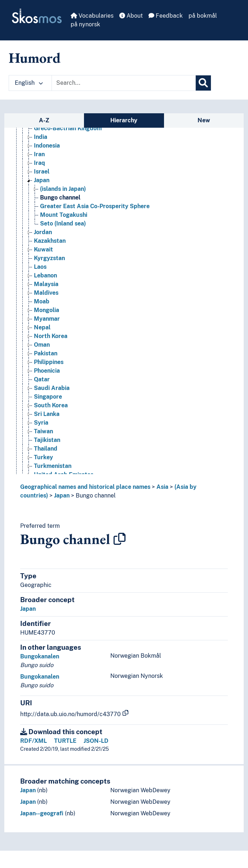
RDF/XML (34, 741)
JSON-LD (96, 741)
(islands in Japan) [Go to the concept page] (63, 189)
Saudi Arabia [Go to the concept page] (52, 388)
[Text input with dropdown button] (124, 83)
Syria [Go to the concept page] (41, 423)
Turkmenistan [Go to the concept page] (53, 466)
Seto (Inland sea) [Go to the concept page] (63, 223)
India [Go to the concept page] (41, 137)
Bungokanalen (40, 656)
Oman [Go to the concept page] (42, 345)
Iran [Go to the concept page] (39, 154)
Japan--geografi (42, 813)
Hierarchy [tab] (124, 120)
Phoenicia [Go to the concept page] (47, 371)
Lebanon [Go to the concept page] (45, 275)
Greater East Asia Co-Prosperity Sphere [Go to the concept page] (95, 206)
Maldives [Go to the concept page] (46, 293)
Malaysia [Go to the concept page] (46, 284)
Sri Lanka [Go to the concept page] (47, 414)
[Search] (203, 83)
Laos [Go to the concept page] (40, 267)
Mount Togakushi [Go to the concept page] (64, 215)
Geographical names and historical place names (85, 487)
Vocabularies (92, 16)
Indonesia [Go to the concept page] (47, 146)
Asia (162, 487)
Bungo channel (96, 496)
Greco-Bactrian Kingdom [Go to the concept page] (68, 128)
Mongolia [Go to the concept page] (46, 310)
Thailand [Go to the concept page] (46, 449)
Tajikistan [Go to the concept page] (47, 440)
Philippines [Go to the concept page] (49, 362)
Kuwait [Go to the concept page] (43, 249)
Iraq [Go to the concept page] (39, 163)
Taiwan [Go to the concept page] (43, 431)
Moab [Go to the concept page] (42, 301)
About (131, 16)
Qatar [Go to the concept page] (42, 379)
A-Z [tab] (44, 120)
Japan (62, 496)
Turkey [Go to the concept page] (43, 457)
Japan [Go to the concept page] (42, 180)
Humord (35, 58)
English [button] (29, 83)
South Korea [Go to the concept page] (51, 405)
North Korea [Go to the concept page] (51, 336)
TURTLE (65, 741)
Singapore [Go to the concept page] (48, 397)
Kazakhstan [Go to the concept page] (50, 241)
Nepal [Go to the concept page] (42, 327)
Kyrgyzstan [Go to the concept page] (49, 258)
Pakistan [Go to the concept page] (46, 353)
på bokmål (203, 16)
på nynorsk (85, 24)
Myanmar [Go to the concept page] (47, 319)
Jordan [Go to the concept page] (43, 232)
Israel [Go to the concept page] (42, 172)
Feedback (166, 16)
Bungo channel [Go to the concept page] (60, 198)
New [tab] (204, 120)
